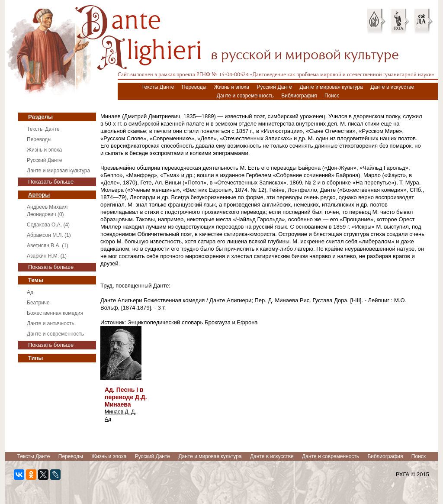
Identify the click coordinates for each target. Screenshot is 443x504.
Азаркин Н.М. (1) (47, 256)
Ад (30, 292)
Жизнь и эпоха (232, 87)
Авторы (39, 195)
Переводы (194, 87)
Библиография (299, 96)
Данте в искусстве (392, 87)
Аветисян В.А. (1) (48, 246)
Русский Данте (274, 87)
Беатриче (38, 303)
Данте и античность (51, 323)
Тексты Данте (158, 87)
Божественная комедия (55, 313)
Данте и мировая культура (331, 87)
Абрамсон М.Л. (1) (49, 235)
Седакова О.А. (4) (48, 225)
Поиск (332, 96)
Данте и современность (245, 96)
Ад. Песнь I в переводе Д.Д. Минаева (126, 397)
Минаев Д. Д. (120, 412)
